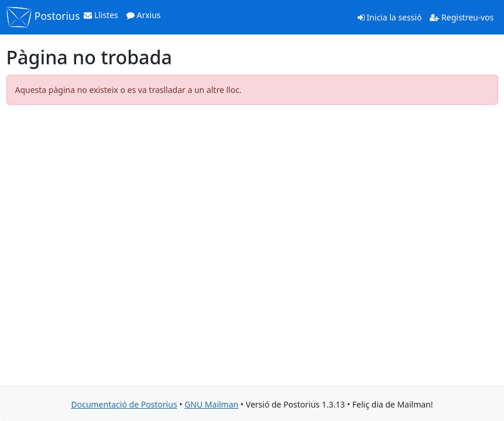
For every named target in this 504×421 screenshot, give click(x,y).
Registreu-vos (462, 17)
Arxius (144, 15)
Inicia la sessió (390, 17)
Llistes (101, 15)
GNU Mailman (211, 404)
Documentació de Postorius (124, 404)
